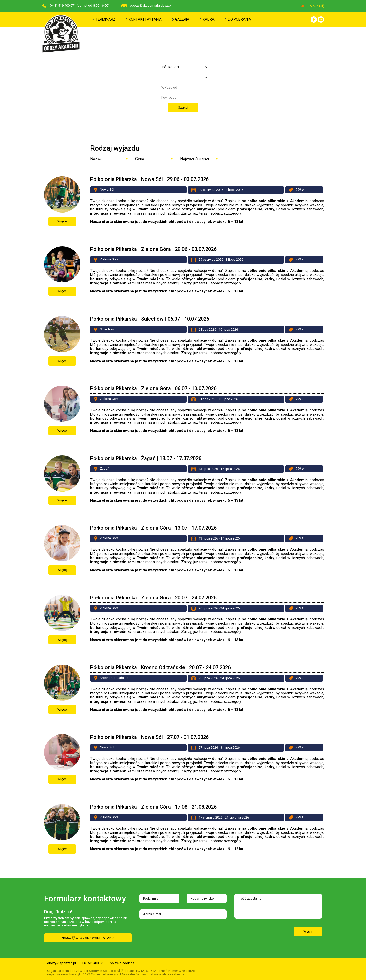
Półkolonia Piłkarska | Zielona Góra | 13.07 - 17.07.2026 (153, 528)
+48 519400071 (93, 963)
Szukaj (183, 108)
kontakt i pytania (144, 19)
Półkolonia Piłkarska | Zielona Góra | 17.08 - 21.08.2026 (153, 807)
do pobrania (238, 19)
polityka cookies (122, 963)
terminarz (104, 19)
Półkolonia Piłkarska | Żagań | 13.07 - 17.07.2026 (146, 458)
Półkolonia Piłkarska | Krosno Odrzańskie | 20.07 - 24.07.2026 (161, 667)
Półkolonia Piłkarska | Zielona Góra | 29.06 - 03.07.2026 (153, 249)
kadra (207, 19)
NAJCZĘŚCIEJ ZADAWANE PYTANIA (88, 938)
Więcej (62, 221)
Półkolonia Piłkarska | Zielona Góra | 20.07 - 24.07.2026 (153, 598)
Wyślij (308, 931)
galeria (181, 19)
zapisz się (312, 6)
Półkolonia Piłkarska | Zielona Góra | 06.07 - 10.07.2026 (153, 388)
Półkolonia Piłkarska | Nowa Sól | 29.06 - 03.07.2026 (149, 179)
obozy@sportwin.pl (62, 963)
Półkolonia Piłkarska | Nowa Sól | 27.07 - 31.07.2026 (149, 737)
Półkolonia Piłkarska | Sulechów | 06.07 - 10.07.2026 (150, 319)
